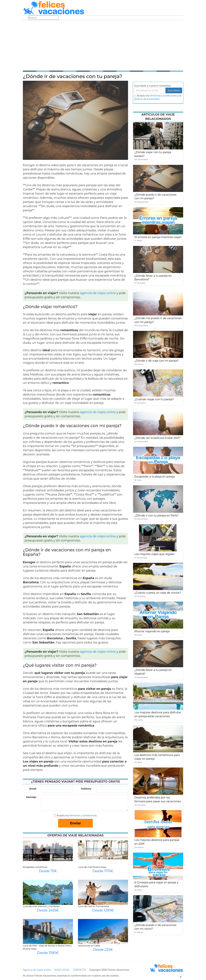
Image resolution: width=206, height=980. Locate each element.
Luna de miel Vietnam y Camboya (41, 906)
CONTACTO (79, 970)
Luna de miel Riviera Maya (92, 867)
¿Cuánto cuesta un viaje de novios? (158, 593)
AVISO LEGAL (62, 970)
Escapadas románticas (35, 867)
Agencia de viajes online (37, 970)
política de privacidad (147, 99)
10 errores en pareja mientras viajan (158, 237)
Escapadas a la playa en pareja (155, 477)
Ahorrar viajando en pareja (152, 631)
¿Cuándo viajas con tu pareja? (154, 399)
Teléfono (86, 789)
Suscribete (174, 90)
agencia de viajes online (98, 293)
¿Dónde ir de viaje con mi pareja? (157, 361)
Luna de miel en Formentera (93, 906)
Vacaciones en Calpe (89, 946)
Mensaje (31, 797)
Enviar (75, 823)
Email (33, 789)
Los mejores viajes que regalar (154, 554)
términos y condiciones (83, 815)
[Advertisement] (103, 45)
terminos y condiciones (163, 96)
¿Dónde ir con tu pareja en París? (157, 515)
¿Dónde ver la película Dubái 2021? (158, 438)
